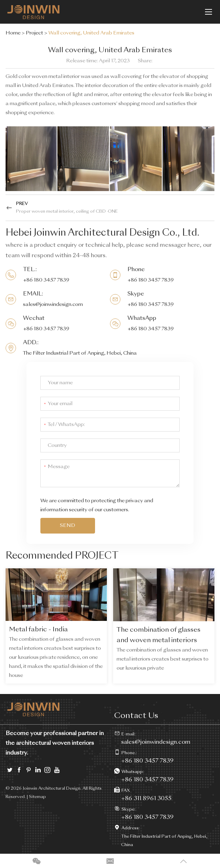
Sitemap (37, 797)
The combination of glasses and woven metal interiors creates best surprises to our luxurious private (163, 659)
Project (34, 33)
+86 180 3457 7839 (151, 305)
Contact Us (136, 716)
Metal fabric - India (38, 630)
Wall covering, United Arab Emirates (91, 33)
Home (13, 33)
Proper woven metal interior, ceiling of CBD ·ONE (67, 212)
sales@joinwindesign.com (53, 305)
